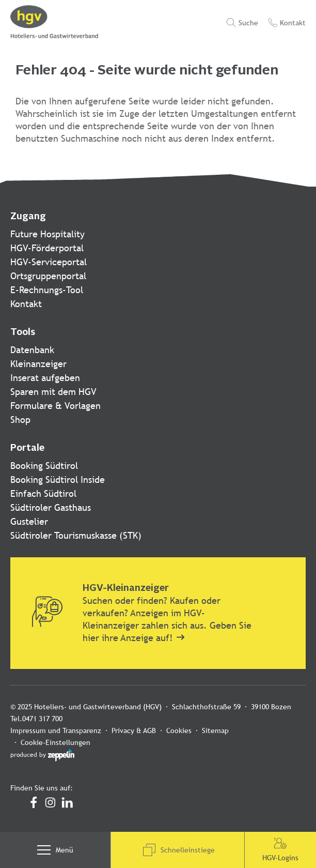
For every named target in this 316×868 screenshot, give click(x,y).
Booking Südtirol (44, 466)
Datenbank (32, 350)
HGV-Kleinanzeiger (126, 588)
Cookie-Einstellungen (264, 730)
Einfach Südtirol (43, 493)
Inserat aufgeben (45, 378)
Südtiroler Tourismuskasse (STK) (76, 535)
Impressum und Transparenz (56, 730)
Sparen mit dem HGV (53, 392)
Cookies (179, 730)
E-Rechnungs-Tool (47, 290)
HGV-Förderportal (47, 248)
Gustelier (29, 521)
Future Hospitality (48, 234)
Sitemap (215, 730)
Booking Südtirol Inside (58, 479)
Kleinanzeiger (38, 364)
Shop (20, 420)
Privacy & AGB (134, 730)
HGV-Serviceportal (49, 262)
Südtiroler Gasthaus (51, 507)
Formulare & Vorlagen (56, 406)
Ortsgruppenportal (48, 276)
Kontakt (26, 304)
